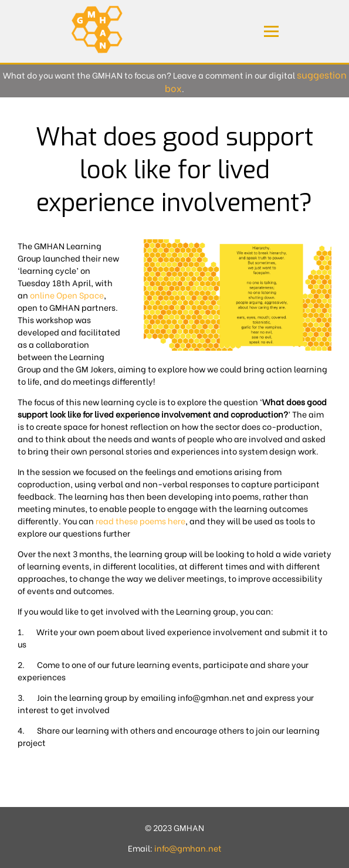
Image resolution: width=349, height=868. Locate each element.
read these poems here (140, 521)
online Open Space (67, 295)
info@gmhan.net (188, 848)
